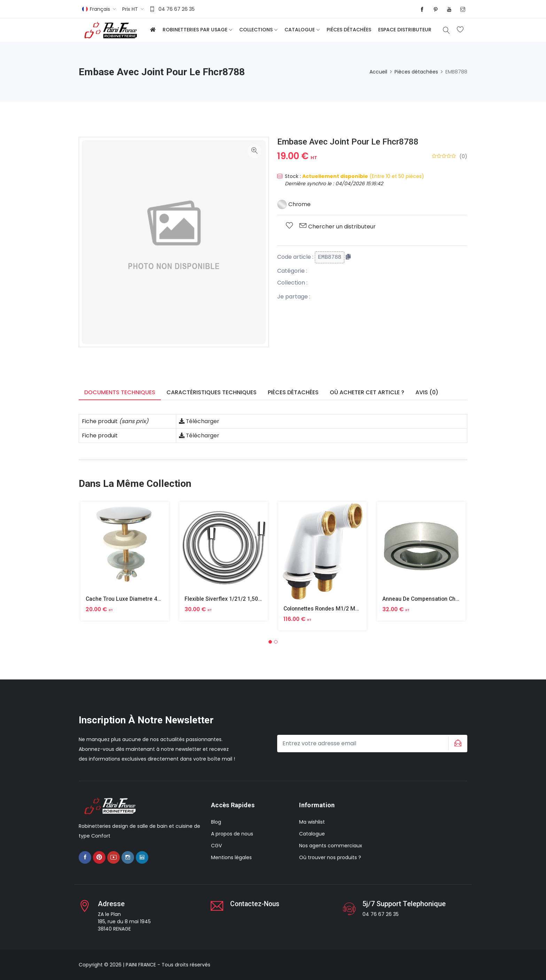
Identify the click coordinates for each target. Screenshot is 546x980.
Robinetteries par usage (195, 30)
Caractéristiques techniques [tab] (212, 392)
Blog (216, 822)
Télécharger (200, 421)
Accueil (378, 72)
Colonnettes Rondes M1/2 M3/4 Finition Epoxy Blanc (350, 609)
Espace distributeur (405, 30)
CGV (216, 846)
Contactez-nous (256, 904)
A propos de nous (232, 834)
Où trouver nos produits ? (330, 857)
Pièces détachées (349, 30)
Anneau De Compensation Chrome (427, 599)
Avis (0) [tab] (427, 392)
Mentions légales (231, 857)
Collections (256, 30)
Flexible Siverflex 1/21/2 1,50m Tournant (236, 599)
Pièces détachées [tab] (293, 392)
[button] (270, 641)
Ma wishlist (312, 822)
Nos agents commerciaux (331, 846)
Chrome (294, 204)
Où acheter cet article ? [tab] (367, 392)
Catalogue (300, 30)
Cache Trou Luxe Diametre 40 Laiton (132, 599)
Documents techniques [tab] (120, 392)
